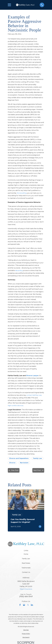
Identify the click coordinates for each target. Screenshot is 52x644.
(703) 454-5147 (26, 597)
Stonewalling (22, 193)
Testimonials (26, 568)
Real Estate (26, 563)
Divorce (12, 463)
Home (26, 554)
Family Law (38, 458)
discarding (19, 271)
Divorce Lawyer (32, 376)
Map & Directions (26, 589)
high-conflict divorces (16, 406)
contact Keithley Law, (34, 395)
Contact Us (26, 572)
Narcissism (24, 463)
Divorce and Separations (19, 458)
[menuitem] (26, 630)
